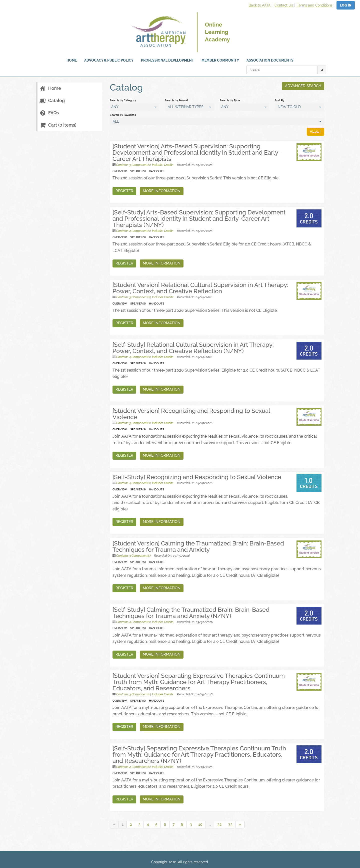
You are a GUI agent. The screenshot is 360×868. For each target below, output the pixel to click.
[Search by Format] (189, 107)
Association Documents (270, 60)
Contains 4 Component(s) (133, 231)
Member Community (220, 60)
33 (230, 824)
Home (50, 88)
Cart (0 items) (58, 125)
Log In (346, 5)
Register (124, 191)
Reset (315, 131)
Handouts (157, 171)
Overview (120, 171)
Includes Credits (163, 165)
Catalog (52, 100)
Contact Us (284, 5)
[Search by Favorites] (217, 121)
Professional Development (167, 60)
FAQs (49, 113)
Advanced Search (303, 86)
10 (200, 824)
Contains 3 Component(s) (133, 165)
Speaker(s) (138, 171)
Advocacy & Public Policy (109, 60)
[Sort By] (299, 107)
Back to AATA (260, 5)
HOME (72, 60)
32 (219, 824)
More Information (162, 191)
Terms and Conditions (315, 5)
